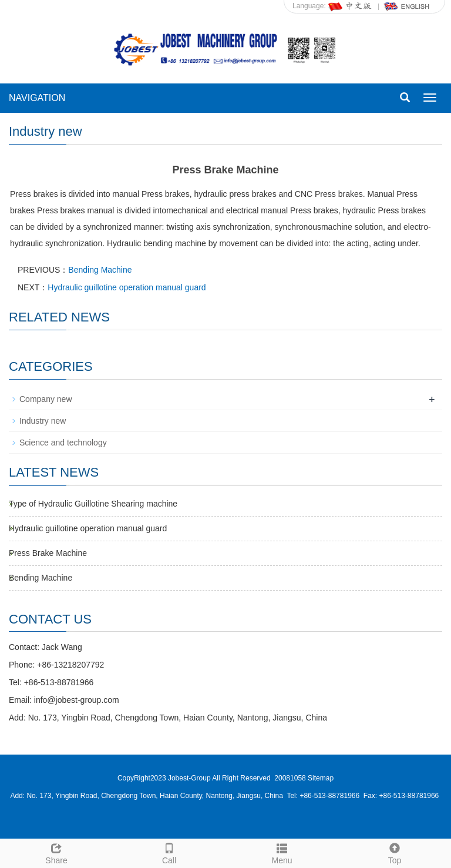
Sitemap (321, 778)
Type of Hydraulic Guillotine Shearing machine (93, 504)
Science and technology (63, 443)
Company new (46, 399)
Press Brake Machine (48, 553)
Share (56, 852)
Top (395, 852)
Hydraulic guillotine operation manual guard (127, 287)
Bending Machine (100, 270)
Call (169, 852)
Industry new (43, 421)
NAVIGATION (37, 98)
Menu (282, 852)
